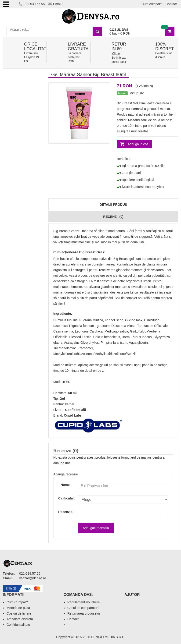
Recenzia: (65, 512)
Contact (171, 4)
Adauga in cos (138, 144)
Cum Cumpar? (17, 602)
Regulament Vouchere (84, 602)
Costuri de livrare (19, 613)
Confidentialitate (18, 625)
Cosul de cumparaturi (83, 608)
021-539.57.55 (32, 4)
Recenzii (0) (113, 217)
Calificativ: (65, 498)
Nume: (66, 485)
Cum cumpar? (152, 4)
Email (55, 4)
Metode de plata (18, 608)
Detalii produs (113, 205)
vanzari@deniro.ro (33, 578)
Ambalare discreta (20, 619)
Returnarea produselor (84, 613)
